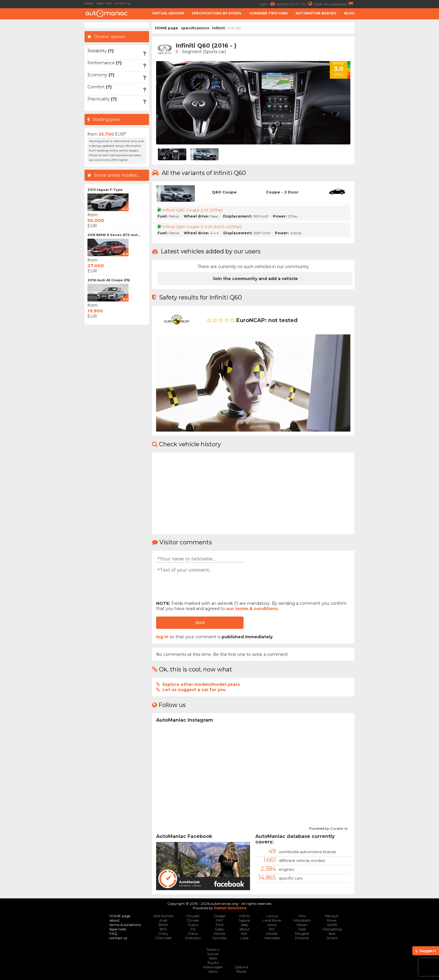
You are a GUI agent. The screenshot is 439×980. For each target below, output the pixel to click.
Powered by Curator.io (328, 828)
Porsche (302, 938)
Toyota (213, 963)
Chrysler (193, 916)
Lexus (272, 925)
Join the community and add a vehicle (255, 279)
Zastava (242, 967)
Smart (332, 938)
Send (200, 623)
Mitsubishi (302, 920)
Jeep (244, 925)
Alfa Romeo (163, 916)
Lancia (272, 916)
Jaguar (245, 920)
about (89, 3)
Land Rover (272, 920)
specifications (195, 28)
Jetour (245, 929)
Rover (332, 920)
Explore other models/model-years (201, 684)
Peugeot (302, 933)
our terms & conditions (252, 609)
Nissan (302, 925)
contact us (123, 3)
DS (193, 929)
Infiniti (219, 28)
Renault (332, 916)
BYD (163, 929)
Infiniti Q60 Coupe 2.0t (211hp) (193, 210)
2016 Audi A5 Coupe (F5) (109, 280)
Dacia (193, 933)
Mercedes (272, 938)
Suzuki (213, 954)
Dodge (219, 916)
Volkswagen (213, 967)
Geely (219, 929)
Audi (163, 920)
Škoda (241, 971)
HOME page (167, 28)
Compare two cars (269, 13)
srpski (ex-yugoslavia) (334, 4)
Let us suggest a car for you (194, 690)
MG (272, 929)
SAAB (332, 925)
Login (268, 4)
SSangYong (332, 929)
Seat (332, 933)
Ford (219, 925)
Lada (244, 938)
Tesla (213, 958)
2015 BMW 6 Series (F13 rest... (114, 235)
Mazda (272, 933)
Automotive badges (316, 13)
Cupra (193, 925)
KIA (244, 933)
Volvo (213, 971)
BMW (163, 925)
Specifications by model (217, 13)
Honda (219, 933)
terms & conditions (125, 925)
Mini (302, 916)
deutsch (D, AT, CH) (295, 4)
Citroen (193, 920)
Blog (349, 13)
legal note (104, 3)
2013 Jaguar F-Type (105, 190)
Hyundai (220, 938)
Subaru (213, 949)
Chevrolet (163, 938)
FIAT (219, 920)
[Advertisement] (398, 110)
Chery (163, 933)
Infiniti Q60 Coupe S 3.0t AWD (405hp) (202, 227)
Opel (302, 929)
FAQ (113, 933)
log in (162, 637)
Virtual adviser (168, 13)
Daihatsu (193, 938)
